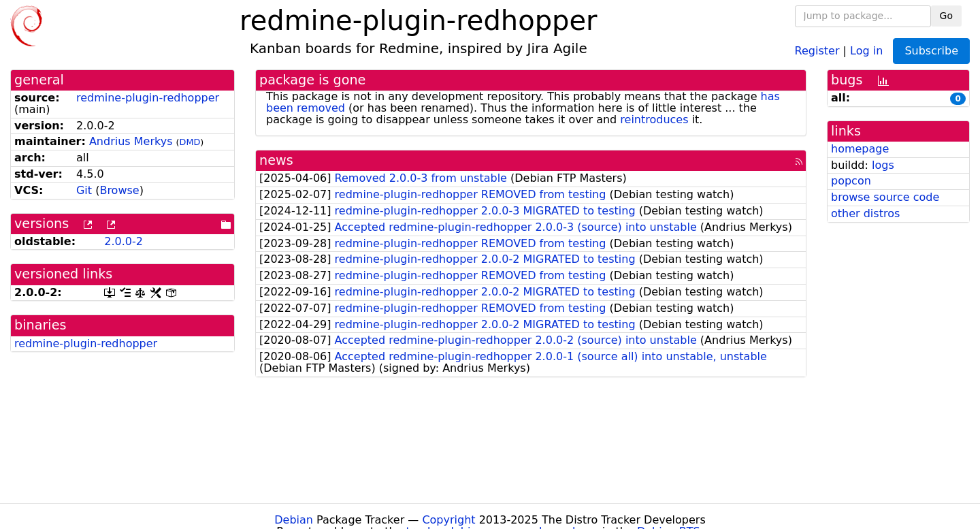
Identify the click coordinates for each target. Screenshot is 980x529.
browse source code (885, 197)
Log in (866, 50)
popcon (851, 181)
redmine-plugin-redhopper (148, 98)
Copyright (448, 520)
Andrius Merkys (131, 141)
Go (946, 16)
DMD (190, 142)
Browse (119, 190)
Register (817, 50)
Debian (294, 520)
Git (84, 190)
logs (883, 165)
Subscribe (931, 51)
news (276, 160)
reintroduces (654, 119)
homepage (860, 149)
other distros (865, 213)
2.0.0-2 (124, 241)
